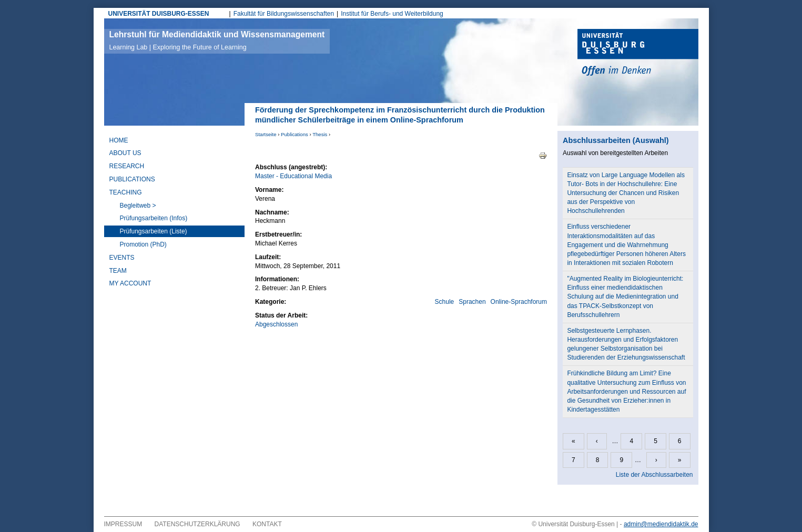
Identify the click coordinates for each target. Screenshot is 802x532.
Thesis (320, 134)
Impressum (123, 524)
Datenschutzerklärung (197, 524)
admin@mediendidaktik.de (661, 524)
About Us (125, 153)
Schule (445, 302)
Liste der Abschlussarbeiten (654, 475)
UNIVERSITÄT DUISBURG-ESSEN (159, 14)
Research (127, 166)
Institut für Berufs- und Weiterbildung (392, 14)
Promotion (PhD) (143, 244)
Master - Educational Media (293, 176)
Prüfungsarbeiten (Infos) (154, 218)
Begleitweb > (138, 206)
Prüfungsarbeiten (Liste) (154, 231)
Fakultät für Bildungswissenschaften (284, 14)
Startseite (266, 134)
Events (122, 258)
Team (118, 271)
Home (119, 140)
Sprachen (472, 302)
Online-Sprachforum (519, 302)
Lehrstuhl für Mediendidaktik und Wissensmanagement (217, 40)
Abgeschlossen (276, 324)
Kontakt (267, 524)
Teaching (126, 192)
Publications (295, 134)
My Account (130, 283)
